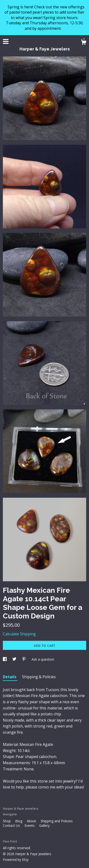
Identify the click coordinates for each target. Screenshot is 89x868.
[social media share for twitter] (15, 659)
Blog (19, 821)
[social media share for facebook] (5, 659)
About (32, 821)
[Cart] (84, 43)
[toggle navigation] (6, 41)
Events (30, 825)
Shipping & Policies (39, 677)
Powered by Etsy (16, 860)
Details (10, 677)
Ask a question (43, 659)
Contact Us (12, 825)
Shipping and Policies (57, 821)
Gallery (44, 825)
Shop (7, 821)
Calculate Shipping (19, 634)
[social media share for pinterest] (24, 659)
